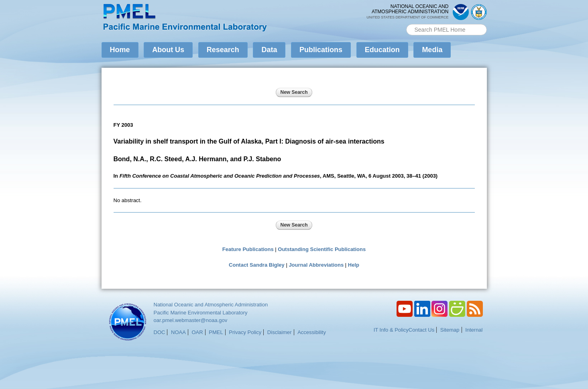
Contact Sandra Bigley (257, 265)
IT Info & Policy (391, 330)
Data (269, 50)
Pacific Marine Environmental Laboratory (201, 313)
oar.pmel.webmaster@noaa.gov (191, 320)
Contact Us (421, 330)
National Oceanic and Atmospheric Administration (211, 305)
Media (432, 50)
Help (354, 265)
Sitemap (450, 330)
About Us (168, 50)
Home (120, 50)
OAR (197, 332)
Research (223, 50)
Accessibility (312, 332)
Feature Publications (248, 249)
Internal (474, 330)
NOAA (178, 332)
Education (382, 50)
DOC (160, 332)
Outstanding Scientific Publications (322, 249)
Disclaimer (280, 332)
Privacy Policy (245, 332)
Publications (321, 50)
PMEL (216, 332)
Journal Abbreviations (316, 265)
